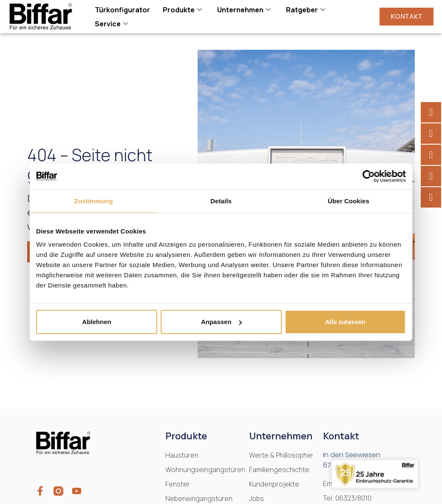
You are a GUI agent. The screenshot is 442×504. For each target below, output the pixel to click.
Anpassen (221, 322)
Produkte (182, 10)
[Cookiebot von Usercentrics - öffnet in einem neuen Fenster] (369, 176)
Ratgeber (306, 10)
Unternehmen (244, 10)
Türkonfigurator (122, 10)
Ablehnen (96, 322)
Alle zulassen (345, 322)
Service (111, 24)
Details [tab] (221, 201)
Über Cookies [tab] (348, 201)
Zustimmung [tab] (94, 201)
